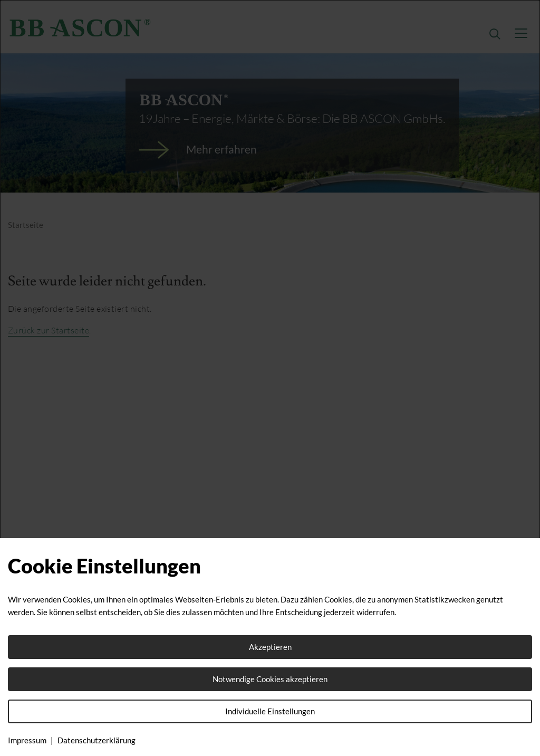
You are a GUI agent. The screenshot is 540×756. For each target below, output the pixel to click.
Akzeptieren (270, 647)
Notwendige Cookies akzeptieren (270, 679)
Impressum (27, 740)
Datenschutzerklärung (97, 740)
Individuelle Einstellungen (270, 711)
